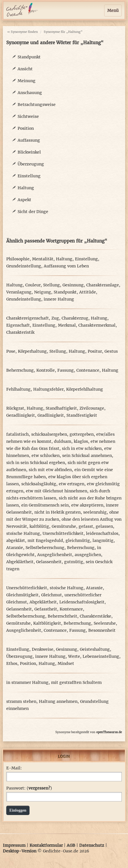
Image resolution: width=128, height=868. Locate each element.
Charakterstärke (96, 616)
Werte (74, 656)
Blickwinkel (29, 152)
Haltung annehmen (58, 701)
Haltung (26, 188)
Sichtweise (28, 116)
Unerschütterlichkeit (63, 533)
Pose (11, 351)
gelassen (104, 526)
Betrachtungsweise (37, 105)
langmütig (103, 541)
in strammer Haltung (27, 682)
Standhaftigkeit (61, 408)
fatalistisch (17, 434)
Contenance (88, 370)
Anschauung (30, 93)
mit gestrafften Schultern (76, 682)
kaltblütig (39, 526)
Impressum (14, 845)
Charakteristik (20, 332)
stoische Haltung (23, 533)
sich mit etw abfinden (50, 470)
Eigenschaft (18, 325)
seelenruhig (95, 512)
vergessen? (39, 788)
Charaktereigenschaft (28, 318)
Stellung (52, 285)
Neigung (43, 292)
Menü (113, 10)
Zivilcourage (92, 408)
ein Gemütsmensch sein (45, 505)
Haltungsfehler (48, 389)
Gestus (111, 351)
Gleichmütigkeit (22, 595)
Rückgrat (15, 408)
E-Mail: (14, 768)
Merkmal (67, 325)
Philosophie (18, 259)
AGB (71, 845)
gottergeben (82, 434)
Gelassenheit (49, 562)
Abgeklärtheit (20, 562)
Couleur (33, 285)
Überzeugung (31, 164)
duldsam (63, 441)
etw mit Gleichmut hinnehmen (56, 491)
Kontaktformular (46, 845)
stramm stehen (21, 701)
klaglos (81, 441)
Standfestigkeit (82, 415)
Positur (95, 351)
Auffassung (29, 140)
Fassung (66, 370)
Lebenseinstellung (101, 656)
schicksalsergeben (49, 434)
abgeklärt (16, 541)
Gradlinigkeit (51, 415)
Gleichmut (52, 595)
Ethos (12, 663)
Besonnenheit (102, 630)
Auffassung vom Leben (66, 266)
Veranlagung (19, 292)
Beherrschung (20, 370)
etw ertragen (72, 484)
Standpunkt (29, 57)
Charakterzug (75, 318)
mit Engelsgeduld (45, 541)
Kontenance (71, 609)
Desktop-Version (20, 851)
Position (26, 128)
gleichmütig (78, 541)
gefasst (86, 526)
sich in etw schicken (82, 448)
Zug (55, 318)
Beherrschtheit (62, 616)
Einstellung (29, 176)
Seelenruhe (105, 623)
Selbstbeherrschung (45, 548)
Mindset (66, 663)
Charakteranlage (103, 285)
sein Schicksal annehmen (87, 456)
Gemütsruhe (64, 526)
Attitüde (88, 292)
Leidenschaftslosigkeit (82, 602)
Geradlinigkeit (21, 415)
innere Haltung (59, 299)
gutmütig (74, 562)
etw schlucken (46, 456)
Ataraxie (15, 548)
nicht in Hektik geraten (57, 512)
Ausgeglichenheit (55, 555)
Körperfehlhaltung (85, 389)
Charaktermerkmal (97, 325)
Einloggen (18, 810)
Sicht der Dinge (33, 212)
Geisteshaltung (95, 649)
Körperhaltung (32, 351)
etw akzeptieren (87, 505)
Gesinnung (73, 285)
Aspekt (24, 200)
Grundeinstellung (24, 266)
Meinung (27, 81)
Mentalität (43, 259)
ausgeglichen (88, 555)
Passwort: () (29, 788)
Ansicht (25, 69)
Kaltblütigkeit (47, 623)
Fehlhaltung (18, 389)
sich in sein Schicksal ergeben (36, 463)
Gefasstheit (46, 609)
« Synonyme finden (22, 32)
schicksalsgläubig (39, 484)
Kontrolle (46, 370)
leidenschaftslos (102, 533)
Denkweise (43, 649)
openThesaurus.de (109, 732)
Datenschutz (92, 845)
